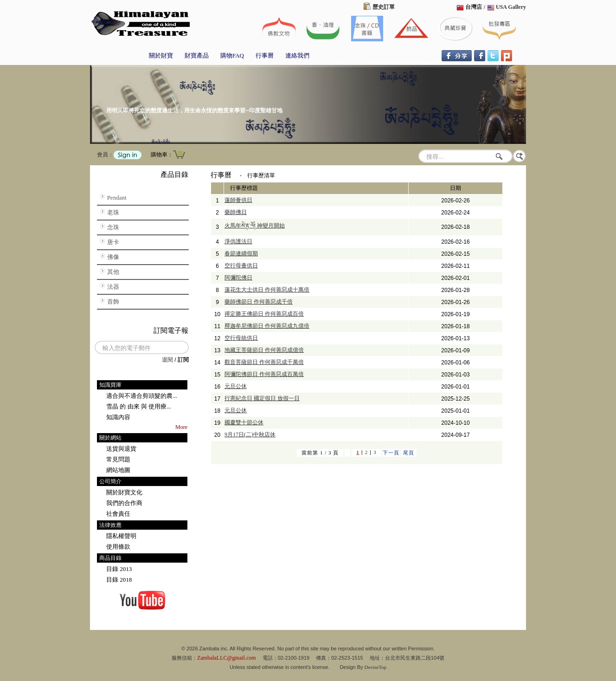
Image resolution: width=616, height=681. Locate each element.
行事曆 (265, 55)
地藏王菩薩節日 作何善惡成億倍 (264, 350)
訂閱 (183, 360)
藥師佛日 (236, 212)
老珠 (113, 212)
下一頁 (391, 453)
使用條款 (118, 547)
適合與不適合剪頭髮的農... (142, 396)
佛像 (113, 257)
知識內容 (118, 417)
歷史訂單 (384, 7)
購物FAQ (232, 55)
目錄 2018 (119, 580)
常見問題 (118, 459)
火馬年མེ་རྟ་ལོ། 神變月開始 (255, 226)
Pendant (117, 198)
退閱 (167, 360)
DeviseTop (376, 667)
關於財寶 (161, 55)
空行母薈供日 (241, 266)
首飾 (113, 302)
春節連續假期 (241, 253)
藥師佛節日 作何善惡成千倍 (259, 302)
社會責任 (118, 514)
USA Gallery (511, 7)
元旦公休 (236, 386)
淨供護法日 (238, 241)
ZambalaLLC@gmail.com (227, 658)
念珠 (113, 227)
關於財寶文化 (124, 492)
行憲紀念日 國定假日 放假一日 (262, 398)
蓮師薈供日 (238, 200)
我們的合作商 (124, 503)
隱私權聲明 (121, 536)
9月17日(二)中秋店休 (250, 435)
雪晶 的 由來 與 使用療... (139, 406)
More (181, 427)
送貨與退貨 (121, 449)
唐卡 (113, 242)
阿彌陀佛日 (238, 278)
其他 (113, 272)
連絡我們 (297, 55)
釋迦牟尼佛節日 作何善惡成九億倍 (267, 326)
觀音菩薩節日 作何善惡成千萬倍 (264, 362)
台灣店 (474, 7)
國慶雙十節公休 (244, 422)
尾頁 (409, 453)
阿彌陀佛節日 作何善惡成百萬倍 (264, 374)
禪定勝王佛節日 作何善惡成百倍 (264, 314)
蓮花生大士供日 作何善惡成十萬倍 (267, 290)
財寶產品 (197, 55)
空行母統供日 (241, 338)
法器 (113, 287)
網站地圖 (118, 470)
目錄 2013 (119, 569)
